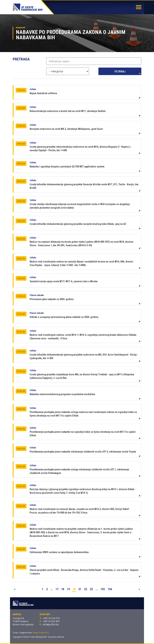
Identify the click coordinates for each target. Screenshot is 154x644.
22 (86, 589)
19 (68, 589)
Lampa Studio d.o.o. (41, 633)
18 (63, 589)
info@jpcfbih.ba (51, 624)
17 (57, 589)
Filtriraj (120, 71)
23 (91, 589)
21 (80, 589)
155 (103, 589)
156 (110, 589)
